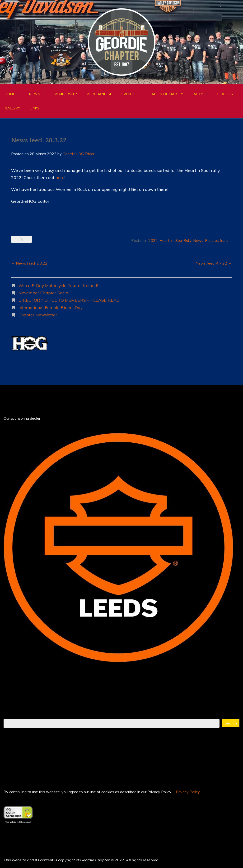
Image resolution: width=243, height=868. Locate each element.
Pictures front (217, 240)
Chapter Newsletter (38, 315)
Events (129, 94)
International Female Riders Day (51, 307)
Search (231, 723)
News (35, 94)
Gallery (13, 108)
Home (10, 94)
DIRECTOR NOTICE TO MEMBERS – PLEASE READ (69, 300)
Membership (66, 94)
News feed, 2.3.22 (29, 263)
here (60, 177)
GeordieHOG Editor (79, 154)
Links (35, 108)
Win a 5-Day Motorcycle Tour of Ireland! (58, 285)
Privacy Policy (188, 792)
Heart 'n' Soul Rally (175, 240)
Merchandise (99, 94)
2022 (153, 240)
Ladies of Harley (166, 94)
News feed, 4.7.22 (214, 263)
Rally (198, 94)
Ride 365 (225, 94)
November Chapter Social (44, 293)
